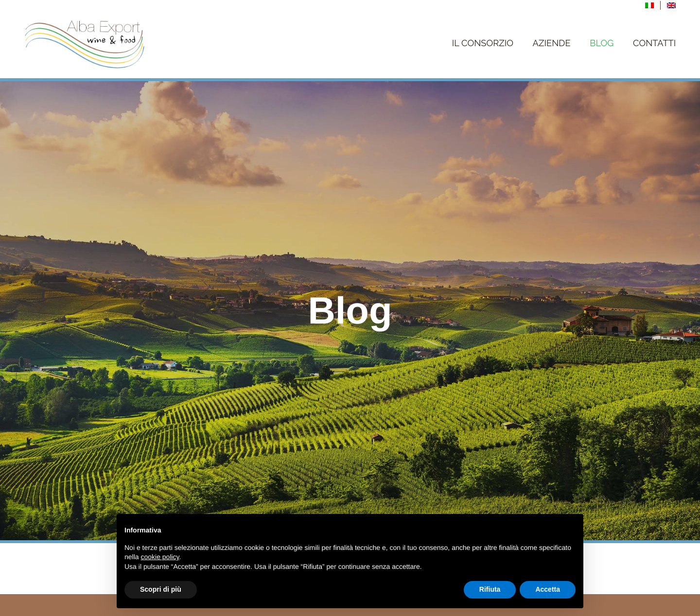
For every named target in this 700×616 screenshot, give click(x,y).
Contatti (654, 43)
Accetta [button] (548, 589)
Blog (602, 43)
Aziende (552, 43)
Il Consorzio (483, 43)
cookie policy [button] (160, 557)
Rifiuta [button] (490, 589)
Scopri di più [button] (161, 589)
